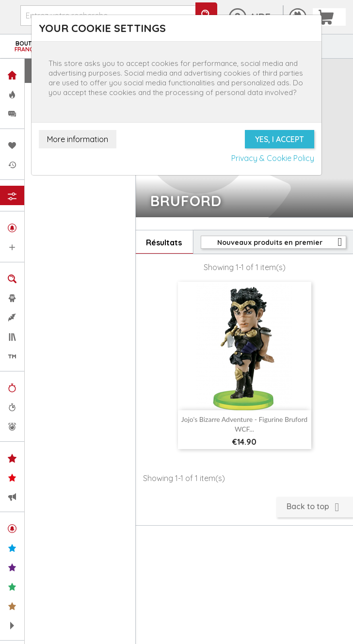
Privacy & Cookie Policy (273, 158)
